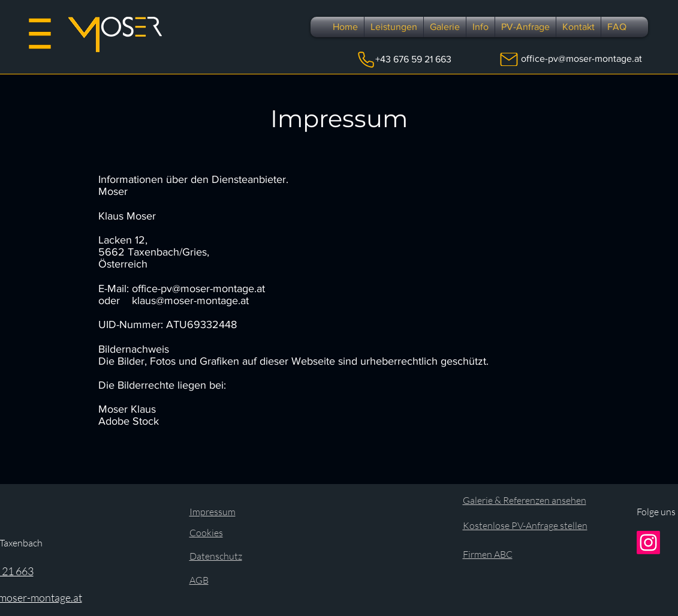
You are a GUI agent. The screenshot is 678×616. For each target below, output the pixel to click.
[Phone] (366, 59)
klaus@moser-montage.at (190, 301)
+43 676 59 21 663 (413, 59)
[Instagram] (648, 543)
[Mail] (509, 59)
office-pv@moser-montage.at (581, 58)
